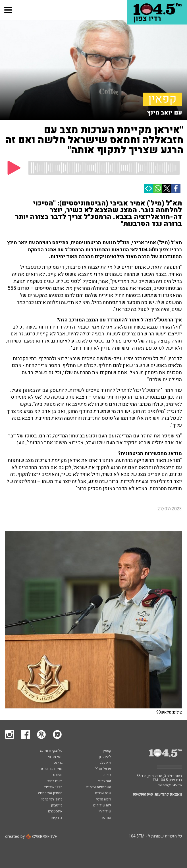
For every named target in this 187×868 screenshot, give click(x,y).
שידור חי (105, 812)
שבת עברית (103, 793)
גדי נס (58, 763)
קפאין (162, 99)
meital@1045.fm (170, 785)
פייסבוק (57, 806)
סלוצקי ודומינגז (51, 751)
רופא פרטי (104, 800)
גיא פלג (106, 763)
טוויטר (106, 818)
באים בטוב (55, 781)
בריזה (107, 775)
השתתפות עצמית (99, 787)
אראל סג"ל (103, 769)
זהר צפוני (105, 781)
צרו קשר (57, 818)
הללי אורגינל (53, 787)
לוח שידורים (102, 806)
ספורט (58, 775)
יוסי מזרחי (55, 757)
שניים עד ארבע (52, 769)
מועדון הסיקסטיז (50, 793)
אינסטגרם (55, 812)
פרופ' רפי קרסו (52, 800)
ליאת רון (105, 757)
